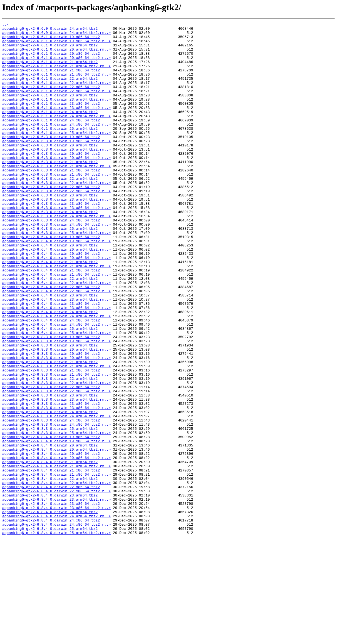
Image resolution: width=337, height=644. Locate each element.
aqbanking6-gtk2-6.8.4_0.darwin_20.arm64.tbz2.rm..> (56, 535)
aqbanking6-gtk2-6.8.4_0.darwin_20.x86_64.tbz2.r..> (56, 545)
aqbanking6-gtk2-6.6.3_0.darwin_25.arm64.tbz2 (50, 270)
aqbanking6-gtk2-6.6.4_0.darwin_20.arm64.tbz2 (50, 290)
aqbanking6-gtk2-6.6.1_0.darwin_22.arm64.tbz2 (50, 90)
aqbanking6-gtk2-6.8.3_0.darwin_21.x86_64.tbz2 (51, 440)
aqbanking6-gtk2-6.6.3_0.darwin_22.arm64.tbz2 (50, 210)
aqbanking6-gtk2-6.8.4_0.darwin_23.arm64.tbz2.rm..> (56, 595)
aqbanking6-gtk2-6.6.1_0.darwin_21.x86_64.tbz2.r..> (56, 85)
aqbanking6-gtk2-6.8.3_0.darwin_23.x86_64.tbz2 (51, 480)
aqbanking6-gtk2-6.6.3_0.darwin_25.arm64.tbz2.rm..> (56, 275)
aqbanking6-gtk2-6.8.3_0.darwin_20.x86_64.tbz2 (51, 420)
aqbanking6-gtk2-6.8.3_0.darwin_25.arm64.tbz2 (50, 510)
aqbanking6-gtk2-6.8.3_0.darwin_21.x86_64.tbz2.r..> (56, 445)
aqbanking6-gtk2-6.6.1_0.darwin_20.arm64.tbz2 (50, 50)
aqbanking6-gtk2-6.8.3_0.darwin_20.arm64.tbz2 (50, 410)
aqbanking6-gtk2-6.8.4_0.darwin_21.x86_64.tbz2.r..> (56, 565)
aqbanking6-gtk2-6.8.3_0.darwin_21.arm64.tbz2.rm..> (56, 435)
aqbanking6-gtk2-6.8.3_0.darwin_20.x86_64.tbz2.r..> (56, 425)
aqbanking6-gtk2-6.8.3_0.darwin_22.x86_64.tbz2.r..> (56, 465)
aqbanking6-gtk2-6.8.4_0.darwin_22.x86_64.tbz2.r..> (56, 585)
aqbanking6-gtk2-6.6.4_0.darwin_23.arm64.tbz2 (50, 350)
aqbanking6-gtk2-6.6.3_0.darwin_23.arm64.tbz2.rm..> (56, 235)
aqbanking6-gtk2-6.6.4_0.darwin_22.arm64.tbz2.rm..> (56, 335)
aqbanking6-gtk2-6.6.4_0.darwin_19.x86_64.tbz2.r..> (56, 285)
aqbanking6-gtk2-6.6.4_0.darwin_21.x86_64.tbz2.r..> (56, 325)
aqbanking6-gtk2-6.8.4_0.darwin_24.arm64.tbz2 (50, 610)
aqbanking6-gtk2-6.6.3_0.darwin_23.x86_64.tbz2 (51, 240)
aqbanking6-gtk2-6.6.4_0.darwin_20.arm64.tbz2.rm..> (56, 295)
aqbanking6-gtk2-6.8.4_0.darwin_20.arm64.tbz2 (50, 530)
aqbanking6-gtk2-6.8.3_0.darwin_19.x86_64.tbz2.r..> (56, 405)
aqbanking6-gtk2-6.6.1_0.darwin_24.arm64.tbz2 (50, 130)
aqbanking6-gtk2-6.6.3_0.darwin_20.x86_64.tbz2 (51, 180)
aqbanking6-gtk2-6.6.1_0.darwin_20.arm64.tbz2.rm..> (56, 55)
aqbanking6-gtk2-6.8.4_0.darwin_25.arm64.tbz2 (50, 630)
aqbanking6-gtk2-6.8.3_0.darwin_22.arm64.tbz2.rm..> (56, 455)
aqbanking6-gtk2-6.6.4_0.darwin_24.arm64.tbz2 (50, 370)
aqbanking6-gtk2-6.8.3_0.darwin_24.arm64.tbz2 (50, 490)
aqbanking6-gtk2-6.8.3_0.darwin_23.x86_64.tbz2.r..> (56, 485)
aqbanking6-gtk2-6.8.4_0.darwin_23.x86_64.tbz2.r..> (56, 605)
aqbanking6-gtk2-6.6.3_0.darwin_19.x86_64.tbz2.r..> (56, 165)
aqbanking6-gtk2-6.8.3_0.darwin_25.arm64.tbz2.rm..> (56, 515)
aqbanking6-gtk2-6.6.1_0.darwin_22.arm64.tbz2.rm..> (56, 95)
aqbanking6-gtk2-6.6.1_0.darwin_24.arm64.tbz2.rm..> (56, 135)
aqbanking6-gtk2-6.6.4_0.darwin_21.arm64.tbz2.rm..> (56, 315)
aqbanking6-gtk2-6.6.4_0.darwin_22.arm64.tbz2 (50, 330)
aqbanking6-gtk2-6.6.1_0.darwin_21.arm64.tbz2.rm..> (56, 75)
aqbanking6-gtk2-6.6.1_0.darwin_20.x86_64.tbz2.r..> (56, 65)
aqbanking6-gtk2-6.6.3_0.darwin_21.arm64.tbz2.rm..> (56, 195)
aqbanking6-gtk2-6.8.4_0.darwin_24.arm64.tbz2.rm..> (56, 615)
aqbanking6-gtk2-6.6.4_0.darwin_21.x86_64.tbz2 (51, 320)
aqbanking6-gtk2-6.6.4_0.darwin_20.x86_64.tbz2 (51, 300)
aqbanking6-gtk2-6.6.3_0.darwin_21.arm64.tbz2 (50, 190)
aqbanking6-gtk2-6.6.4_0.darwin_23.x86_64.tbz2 (51, 360)
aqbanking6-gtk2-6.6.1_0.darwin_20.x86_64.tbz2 (51, 60)
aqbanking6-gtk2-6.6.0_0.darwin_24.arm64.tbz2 (50, 30)
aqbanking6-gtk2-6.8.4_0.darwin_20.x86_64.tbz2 (51, 540)
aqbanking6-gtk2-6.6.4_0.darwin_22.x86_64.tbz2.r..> (56, 345)
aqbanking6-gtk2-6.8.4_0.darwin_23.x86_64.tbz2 (51, 600)
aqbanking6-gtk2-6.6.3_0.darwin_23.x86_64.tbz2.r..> (56, 245)
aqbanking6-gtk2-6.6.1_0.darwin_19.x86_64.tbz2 (51, 40)
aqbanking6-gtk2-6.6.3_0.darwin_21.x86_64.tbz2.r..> (56, 205)
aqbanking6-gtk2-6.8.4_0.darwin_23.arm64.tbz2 (50, 590)
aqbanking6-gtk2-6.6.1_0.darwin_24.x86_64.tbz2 (51, 140)
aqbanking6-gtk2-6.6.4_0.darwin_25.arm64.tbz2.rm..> (56, 395)
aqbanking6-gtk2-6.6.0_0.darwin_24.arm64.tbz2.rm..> (56, 35)
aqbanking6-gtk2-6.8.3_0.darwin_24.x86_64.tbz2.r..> (56, 505)
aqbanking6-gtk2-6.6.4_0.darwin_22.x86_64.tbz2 (51, 340)
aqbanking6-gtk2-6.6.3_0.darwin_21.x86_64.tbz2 (51, 200)
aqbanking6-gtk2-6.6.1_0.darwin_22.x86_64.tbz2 (51, 100)
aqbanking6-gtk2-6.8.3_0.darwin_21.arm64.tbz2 (50, 430)
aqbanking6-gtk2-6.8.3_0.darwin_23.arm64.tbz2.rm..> (56, 475)
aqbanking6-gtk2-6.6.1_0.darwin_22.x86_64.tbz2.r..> (56, 105)
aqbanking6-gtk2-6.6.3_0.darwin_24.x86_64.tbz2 (51, 260)
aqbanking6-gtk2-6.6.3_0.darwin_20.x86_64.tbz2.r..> (56, 185)
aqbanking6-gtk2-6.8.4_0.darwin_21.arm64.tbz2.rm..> (56, 555)
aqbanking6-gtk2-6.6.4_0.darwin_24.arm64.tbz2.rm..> (56, 375)
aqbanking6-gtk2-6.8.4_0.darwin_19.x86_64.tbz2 (51, 520)
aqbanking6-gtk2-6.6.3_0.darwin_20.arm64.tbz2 (50, 170)
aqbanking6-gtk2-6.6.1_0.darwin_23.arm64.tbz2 (50, 110)
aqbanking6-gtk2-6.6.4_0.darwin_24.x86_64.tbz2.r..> (56, 385)
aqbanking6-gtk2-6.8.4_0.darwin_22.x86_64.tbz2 (51, 580)
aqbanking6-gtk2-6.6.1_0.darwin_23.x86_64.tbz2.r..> (56, 125)
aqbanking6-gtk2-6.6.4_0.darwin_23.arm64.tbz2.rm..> (56, 355)
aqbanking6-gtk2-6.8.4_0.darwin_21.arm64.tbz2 (50, 550)
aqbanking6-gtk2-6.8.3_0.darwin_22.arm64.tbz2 (50, 450)
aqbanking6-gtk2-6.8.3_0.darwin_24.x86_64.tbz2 (51, 500)
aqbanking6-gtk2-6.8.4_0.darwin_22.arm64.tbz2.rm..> (56, 575)
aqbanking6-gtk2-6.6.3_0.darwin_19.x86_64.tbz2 (51, 160)
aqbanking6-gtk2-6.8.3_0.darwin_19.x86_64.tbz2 (51, 400)
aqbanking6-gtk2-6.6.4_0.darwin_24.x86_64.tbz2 (51, 380)
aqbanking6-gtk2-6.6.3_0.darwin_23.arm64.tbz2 (50, 230)
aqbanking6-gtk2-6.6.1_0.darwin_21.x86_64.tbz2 (51, 80)
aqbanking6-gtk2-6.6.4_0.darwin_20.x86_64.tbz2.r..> (56, 305)
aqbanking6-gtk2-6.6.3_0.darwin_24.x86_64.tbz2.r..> (56, 265)
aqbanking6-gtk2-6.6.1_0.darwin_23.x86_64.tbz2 (51, 120)
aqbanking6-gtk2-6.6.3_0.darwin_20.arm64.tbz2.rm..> (56, 175)
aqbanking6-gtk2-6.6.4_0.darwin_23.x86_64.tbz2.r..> (56, 365)
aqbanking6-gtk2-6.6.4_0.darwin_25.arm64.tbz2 (50, 390)
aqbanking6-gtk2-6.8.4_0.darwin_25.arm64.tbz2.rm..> (56, 635)
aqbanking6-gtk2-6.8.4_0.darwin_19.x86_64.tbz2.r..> (56, 525)
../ (5, 25)
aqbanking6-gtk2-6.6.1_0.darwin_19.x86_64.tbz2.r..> (56, 45)
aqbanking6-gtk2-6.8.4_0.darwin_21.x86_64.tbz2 (51, 560)
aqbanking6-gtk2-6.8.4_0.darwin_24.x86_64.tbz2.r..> (56, 625)
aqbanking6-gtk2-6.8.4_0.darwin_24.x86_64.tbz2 (51, 620)
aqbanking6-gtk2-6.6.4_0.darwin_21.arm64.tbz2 (50, 310)
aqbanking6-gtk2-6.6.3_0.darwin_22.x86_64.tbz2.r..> (56, 225)
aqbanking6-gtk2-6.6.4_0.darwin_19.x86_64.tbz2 (51, 280)
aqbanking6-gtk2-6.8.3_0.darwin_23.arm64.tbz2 (50, 470)
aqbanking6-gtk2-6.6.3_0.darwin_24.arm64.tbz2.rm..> (56, 255)
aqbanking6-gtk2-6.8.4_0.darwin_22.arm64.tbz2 (50, 570)
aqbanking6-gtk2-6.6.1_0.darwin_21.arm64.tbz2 (50, 70)
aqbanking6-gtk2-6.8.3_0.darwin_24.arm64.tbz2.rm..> (56, 495)
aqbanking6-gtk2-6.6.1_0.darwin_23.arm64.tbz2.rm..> (56, 115)
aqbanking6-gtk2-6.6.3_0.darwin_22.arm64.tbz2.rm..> (56, 215)
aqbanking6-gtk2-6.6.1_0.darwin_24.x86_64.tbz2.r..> (56, 145)
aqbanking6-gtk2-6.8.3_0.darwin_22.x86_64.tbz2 (51, 460)
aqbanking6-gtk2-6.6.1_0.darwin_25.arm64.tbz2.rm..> (56, 155)
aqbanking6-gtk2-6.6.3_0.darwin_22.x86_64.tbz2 (51, 220)
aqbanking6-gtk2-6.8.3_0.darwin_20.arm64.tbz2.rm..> (56, 415)
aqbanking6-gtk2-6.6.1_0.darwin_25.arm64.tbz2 (50, 150)
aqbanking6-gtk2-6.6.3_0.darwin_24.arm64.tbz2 (50, 250)
